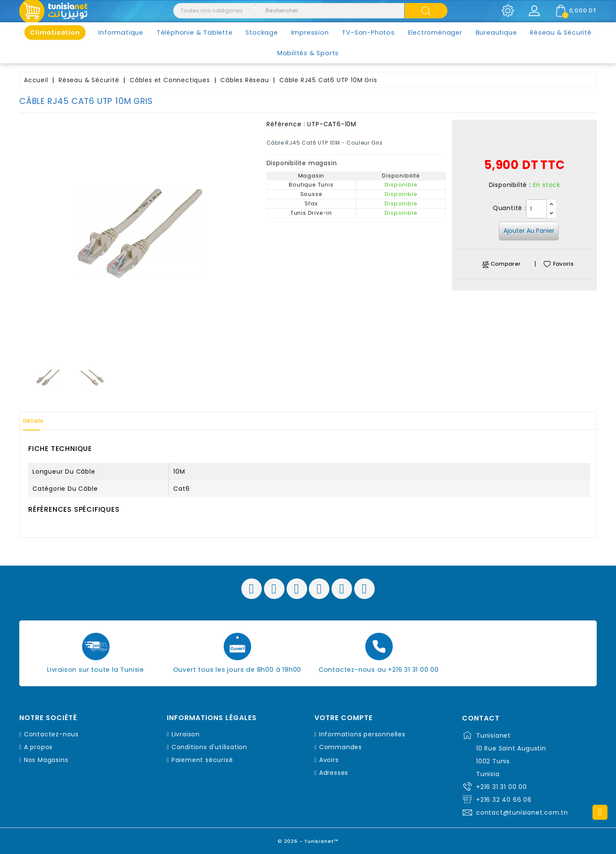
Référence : (286, 124)
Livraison (186, 734)
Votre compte (344, 718)
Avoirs (329, 760)
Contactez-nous (51, 734)
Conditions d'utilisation (209, 747)
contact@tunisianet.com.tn (522, 812)
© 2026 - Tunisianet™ (308, 839)
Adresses (334, 773)
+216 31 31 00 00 (502, 787)
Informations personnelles (362, 734)
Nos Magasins (46, 760)
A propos (38, 747)
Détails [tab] (38, 421)
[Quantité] (536, 209)
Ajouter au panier (529, 231)
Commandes (341, 747)
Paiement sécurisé (202, 760)
